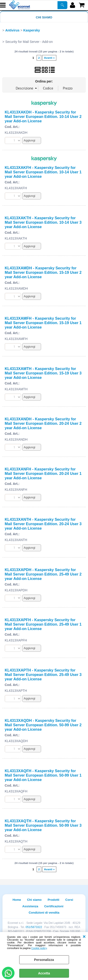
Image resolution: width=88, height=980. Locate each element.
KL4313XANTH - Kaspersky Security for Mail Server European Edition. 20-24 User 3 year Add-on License (43, 524)
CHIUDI (84, 937)
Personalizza (44, 960)
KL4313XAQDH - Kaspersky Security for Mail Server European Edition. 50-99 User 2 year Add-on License (43, 725)
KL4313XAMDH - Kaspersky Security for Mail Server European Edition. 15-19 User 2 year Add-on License (43, 272)
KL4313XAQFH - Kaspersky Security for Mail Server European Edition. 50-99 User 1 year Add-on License (43, 775)
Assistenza (30, 906)
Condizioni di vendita (44, 913)
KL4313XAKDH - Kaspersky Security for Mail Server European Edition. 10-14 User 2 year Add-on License (43, 117)
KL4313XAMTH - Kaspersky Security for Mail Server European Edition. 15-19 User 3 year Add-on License (43, 373)
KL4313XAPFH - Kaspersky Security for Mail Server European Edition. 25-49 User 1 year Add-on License (43, 624)
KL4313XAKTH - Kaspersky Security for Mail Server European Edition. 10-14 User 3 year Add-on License (43, 222)
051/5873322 (34, 927)
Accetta (44, 973)
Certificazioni (54, 906)
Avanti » (49, 58)
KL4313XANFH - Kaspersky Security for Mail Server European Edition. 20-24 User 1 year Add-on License (43, 473)
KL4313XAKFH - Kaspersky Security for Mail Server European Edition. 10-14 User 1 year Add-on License (43, 172)
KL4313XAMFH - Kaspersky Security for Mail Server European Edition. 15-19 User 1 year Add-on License (43, 323)
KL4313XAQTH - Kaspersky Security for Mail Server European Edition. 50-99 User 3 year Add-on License (43, 825)
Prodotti (54, 900)
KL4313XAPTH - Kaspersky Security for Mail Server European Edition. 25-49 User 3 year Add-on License (43, 675)
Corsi (69, 900)
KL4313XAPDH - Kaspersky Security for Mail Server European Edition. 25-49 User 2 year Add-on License (43, 574)
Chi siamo (44, 17)
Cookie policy (39, 948)
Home (17, 900)
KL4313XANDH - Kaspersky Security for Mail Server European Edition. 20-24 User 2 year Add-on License (43, 423)
